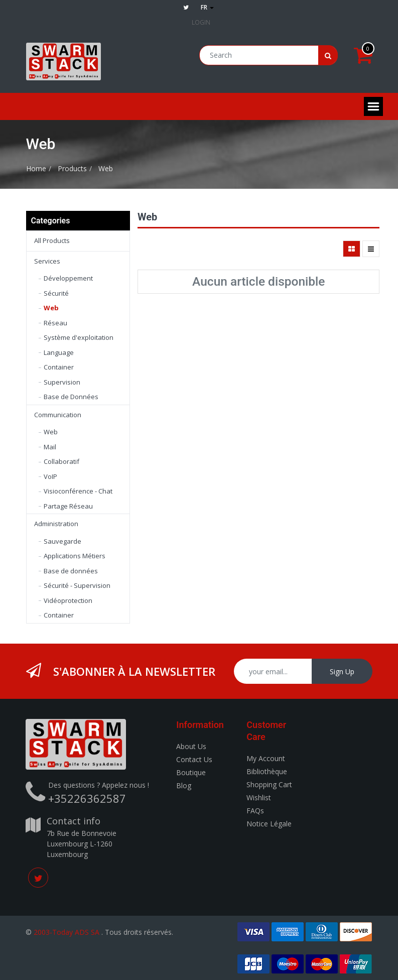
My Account (266, 758)
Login (201, 22)
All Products (52, 240)
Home (36, 168)
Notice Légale (269, 824)
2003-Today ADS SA (67, 932)
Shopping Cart (269, 784)
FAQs (255, 811)
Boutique (191, 772)
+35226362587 (87, 798)
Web (106, 168)
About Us (191, 746)
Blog (184, 785)
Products (72, 168)
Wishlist (259, 798)
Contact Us (194, 759)
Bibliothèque (267, 771)
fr (207, 7)
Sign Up (342, 671)
